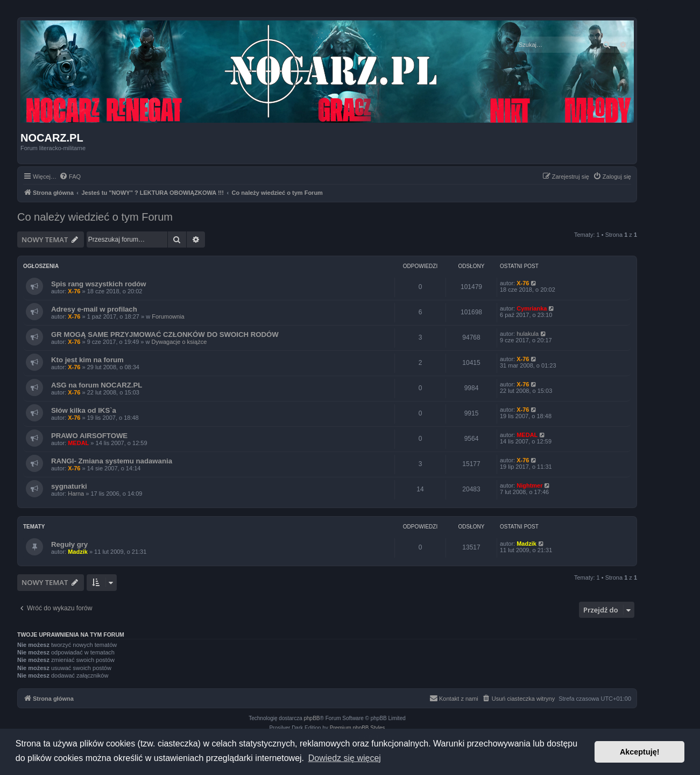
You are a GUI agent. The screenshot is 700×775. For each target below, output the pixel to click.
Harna (76, 494)
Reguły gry (69, 544)
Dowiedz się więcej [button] (345, 758)
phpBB (312, 718)
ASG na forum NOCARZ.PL (97, 385)
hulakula (528, 334)
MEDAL (78, 443)
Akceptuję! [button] (640, 752)
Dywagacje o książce (179, 342)
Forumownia (168, 316)
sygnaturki (69, 486)
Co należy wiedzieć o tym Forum (95, 217)
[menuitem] (70, 177)
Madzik (78, 552)
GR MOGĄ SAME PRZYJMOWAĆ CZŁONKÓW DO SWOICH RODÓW (165, 334)
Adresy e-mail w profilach (94, 309)
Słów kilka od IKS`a (84, 410)
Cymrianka (532, 308)
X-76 (74, 291)
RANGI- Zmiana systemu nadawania (112, 461)
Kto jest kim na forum (87, 360)
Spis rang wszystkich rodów (99, 284)
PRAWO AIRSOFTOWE (89, 436)
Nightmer (529, 485)
